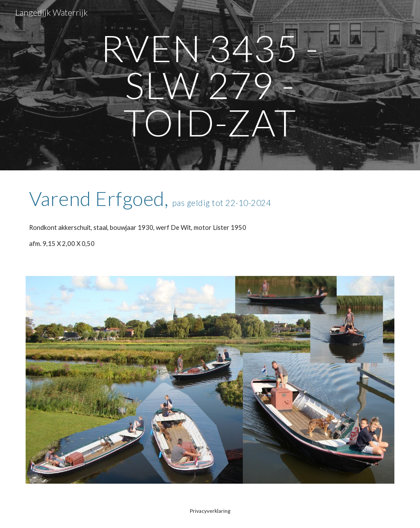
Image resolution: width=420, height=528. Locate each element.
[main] (210, 85)
